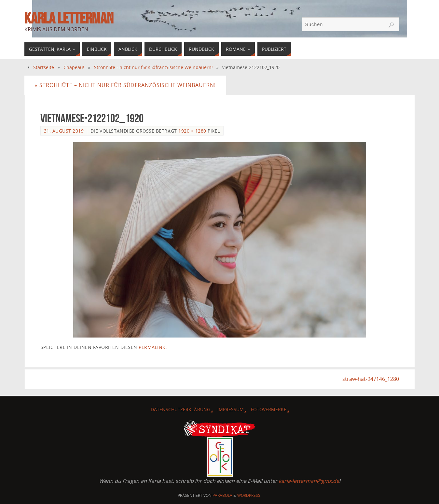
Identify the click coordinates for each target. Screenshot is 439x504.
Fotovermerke (269, 409)
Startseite (44, 67)
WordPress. (249, 495)
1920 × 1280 (192, 131)
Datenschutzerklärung (180, 409)
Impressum (231, 409)
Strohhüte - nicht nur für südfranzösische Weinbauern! (153, 67)
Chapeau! (74, 67)
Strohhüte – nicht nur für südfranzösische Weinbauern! (125, 85)
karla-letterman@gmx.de (309, 481)
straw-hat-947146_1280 (371, 379)
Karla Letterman (69, 18)
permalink (152, 347)
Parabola (222, 495)
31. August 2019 (64, 131)
